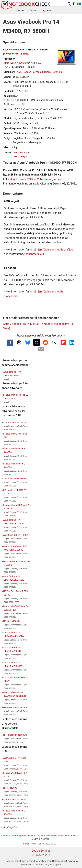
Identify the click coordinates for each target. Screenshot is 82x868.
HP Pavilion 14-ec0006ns (15, 735)
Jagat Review (18, 179)
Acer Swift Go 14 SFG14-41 (16, 479)
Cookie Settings (41, 851)
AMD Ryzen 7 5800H (15, 63)
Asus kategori (21, 156)
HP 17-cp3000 (10, 788)
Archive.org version (51, 179)
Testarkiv (51, 836)
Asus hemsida (21, 153)
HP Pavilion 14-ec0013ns (15, 707)
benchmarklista (35, 254)
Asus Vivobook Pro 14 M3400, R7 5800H (27, 324)
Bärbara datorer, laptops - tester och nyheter (24, 836)
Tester (33, 10)
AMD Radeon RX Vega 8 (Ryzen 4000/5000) (40, 72)
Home (20, 10)
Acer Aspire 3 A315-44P (15, 799)
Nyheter (47, 10)
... (78, 10)
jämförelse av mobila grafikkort (57, 250)
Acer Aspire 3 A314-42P (15, 422)
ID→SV (35, 179)
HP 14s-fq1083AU (12, 621)
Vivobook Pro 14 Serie (16, 54)
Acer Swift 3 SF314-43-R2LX (17, 535)
